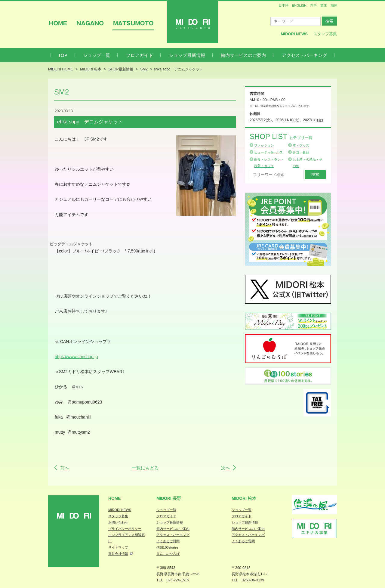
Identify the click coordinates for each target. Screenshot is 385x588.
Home (115, 498)
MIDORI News (294, 34)
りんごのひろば (168, 554)
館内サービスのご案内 (243, 55)
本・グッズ (301, 145)
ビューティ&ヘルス (268, 152)
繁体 (324, 5)
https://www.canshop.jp (76, 357)
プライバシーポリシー (125, 529)
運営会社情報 (118, 554)
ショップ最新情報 (187, 55)
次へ (226, 468)
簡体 (334, 5)
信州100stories (167, 547)
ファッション (264, 145)
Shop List (281, 136)
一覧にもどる (145, 468)
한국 (313, 5)
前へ (65, 468)
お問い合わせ (118, 522)
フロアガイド (140, 55)
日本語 (283, 5)
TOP (63, 55)
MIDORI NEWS (120, 510)
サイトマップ (118, 547)
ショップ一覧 (97, 55)
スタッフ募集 (325, 34)
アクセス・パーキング (304, 55)
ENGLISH (299, 5)
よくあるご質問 (168, 541)
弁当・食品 (301, 152)
